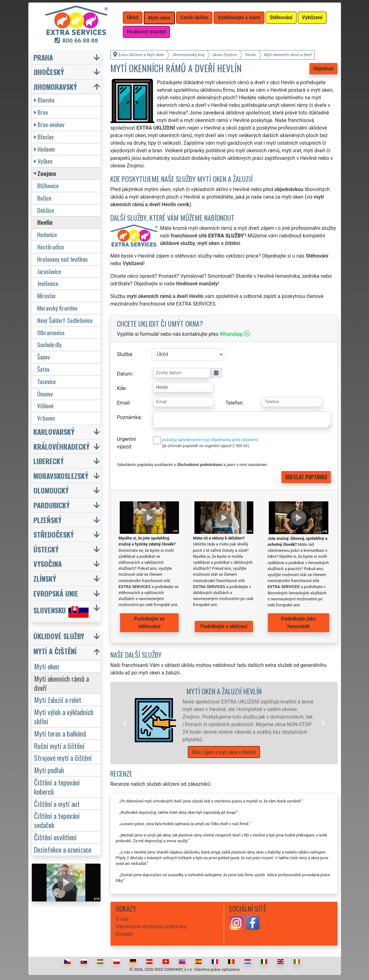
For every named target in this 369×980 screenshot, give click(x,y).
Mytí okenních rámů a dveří (61, 683)
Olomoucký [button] (51, 490)
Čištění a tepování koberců (57, 787)
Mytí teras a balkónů (60, 733)
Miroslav (46, 296)
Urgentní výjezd (126, 443)
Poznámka (129, 417)
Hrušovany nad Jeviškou (62, 259)
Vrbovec (46, 418)
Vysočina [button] (48, 564)
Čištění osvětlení (55, 837)
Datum (124, 374)
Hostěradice (51, 247)
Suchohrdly (49, 344)
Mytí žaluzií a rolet (58, 700)
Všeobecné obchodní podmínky (151, 927)
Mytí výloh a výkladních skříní (64, 716)
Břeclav (44, 137)
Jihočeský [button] (49, 72)
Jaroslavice (49, 271)
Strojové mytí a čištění (63, 758)
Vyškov (43, 161)
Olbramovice (51, 332)
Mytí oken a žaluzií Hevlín (224, 691)
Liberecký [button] (49, 461)
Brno (41, 112)
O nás (122, 919)
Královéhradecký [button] (61, 446)
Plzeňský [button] (47, 520)
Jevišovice (48, 283)
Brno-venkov (49, 124)
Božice (44, 198)
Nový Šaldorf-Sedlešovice (65, 320)
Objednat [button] (323, 69)
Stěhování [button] (281, 17)
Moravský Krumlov (57, 308)
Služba (124, 354)
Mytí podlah (49, 770)
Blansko (44, 100)
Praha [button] (43, 57)
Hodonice (47, 234)
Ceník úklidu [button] (194, 17)
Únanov (45, 394)
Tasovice (46, 381)
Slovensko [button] (61, 610)
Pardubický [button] (52, 505)
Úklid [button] (133, 17)
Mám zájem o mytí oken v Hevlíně (224, 752)
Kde (121, 388)
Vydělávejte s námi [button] (239, 17)
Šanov (43, 357)
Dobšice (46, 210)
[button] (125, 723)
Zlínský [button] (45, 578)
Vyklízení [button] (312, 17)
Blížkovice (48, 186)
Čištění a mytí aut (57, 804)
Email (123, 403)
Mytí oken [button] (159, 18)
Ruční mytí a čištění (59, 746)
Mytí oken (47, 666)
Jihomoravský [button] (55, 87)
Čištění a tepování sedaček (57, 820)
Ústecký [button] (46, 549)
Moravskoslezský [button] (61, 476)
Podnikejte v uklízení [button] (224, 626)
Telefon (234, 403)
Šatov (43, 369)
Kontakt (124, 934)
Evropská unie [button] (56, 593)
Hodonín (44, 149)
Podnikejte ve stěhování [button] (149, 623)
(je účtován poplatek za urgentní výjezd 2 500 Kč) (206, 446)
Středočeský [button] (54, 534)
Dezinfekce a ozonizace (63, 849)
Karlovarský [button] (54, 432)
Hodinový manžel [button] (147, 32)
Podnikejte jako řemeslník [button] (299, 623)
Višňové (45, 406)
